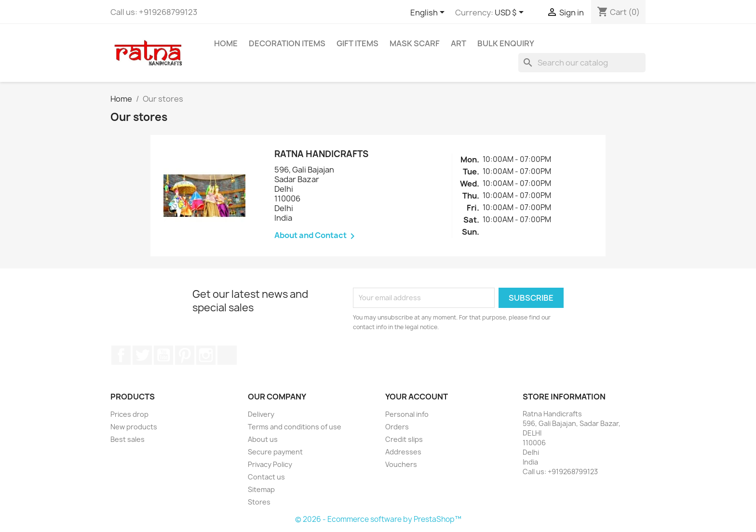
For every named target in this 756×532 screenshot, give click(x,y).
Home (226, 43)
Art (459, 43)
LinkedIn (227, 355)
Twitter (142, 355)
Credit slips (404, 439)
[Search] (582, 63)
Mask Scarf (415, 43)
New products (134, 427)
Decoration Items (287, 43)
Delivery (261, 414)
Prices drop (129, 414)
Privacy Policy (270, 464)
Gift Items (358, 43)
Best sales (128, 439)
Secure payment (275, 452)
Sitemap (261, 489)
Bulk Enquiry (506, 43)
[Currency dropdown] (511, 13)
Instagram (206, 355)
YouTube (163, 355)
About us (263, 439)
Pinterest (185, 355)
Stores (259, 502)
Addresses (403, 452)
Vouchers (401, 464)
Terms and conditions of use (295, 427)
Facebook (121, 355)
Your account (417, 397)
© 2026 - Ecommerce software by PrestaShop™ (378, 519)
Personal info (407, 414)
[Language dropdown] (429, 13)
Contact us (266, 477)
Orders (397, 427)
